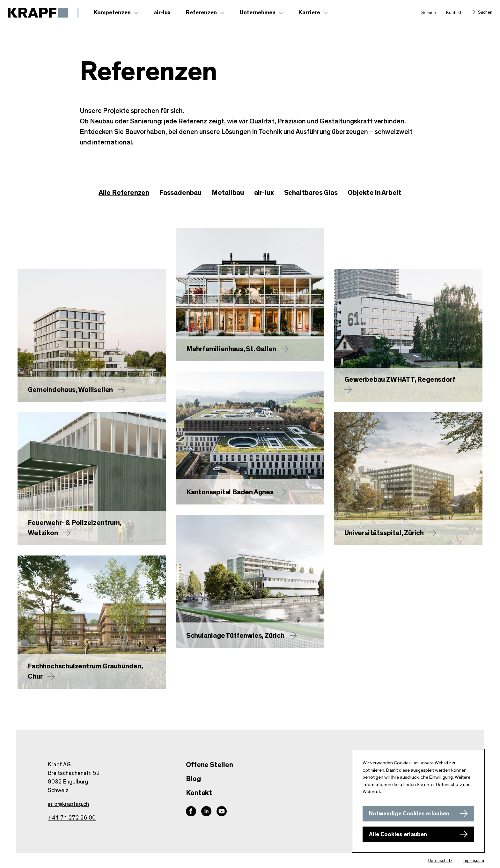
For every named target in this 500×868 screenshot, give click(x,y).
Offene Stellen (209, 765)
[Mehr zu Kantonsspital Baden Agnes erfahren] (250, 438)
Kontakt (454, 13)
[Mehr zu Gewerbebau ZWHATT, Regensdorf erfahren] (408, 336)
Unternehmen (258, 13)
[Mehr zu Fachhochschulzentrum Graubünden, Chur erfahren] (92, 622)
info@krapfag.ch (68, 804)
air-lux (162, 13)
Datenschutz (440, 861)
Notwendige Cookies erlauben (409, 814)
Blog (193, 779)
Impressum (473, 861)
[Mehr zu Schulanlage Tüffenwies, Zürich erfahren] (250, 582)
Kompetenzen (113, 13)
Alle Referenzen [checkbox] (124, 193)
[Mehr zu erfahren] (250, 295)
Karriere (310, 13)
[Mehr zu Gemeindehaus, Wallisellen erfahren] (92, 336)
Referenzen (202, 13)
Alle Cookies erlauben (398, 835)
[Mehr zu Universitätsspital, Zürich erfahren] (408, 479)
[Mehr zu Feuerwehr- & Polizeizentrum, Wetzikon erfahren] (92, 479)
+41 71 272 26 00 (72, 818)
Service (429, 13)
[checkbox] (180, 193)
